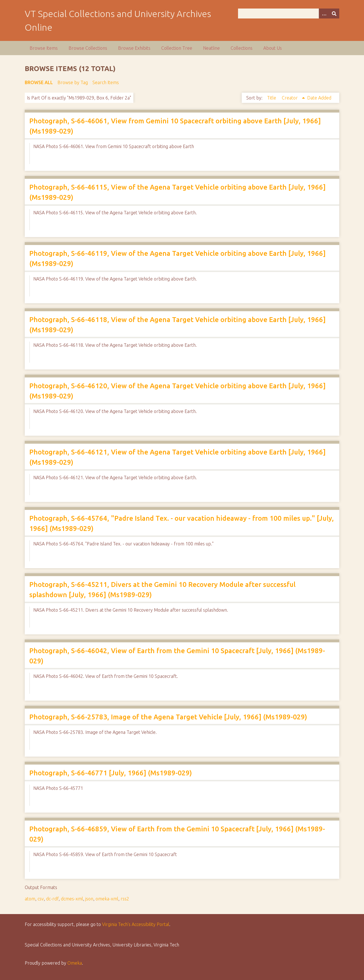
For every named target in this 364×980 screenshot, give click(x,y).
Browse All (39, 82)
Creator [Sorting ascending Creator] (290, 98)
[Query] (289, 14)
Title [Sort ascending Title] (272, 98)
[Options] (324, 14)
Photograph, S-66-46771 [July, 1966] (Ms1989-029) (111, 773)
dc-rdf (52, 899)
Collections (242, 48)
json (89, 899)
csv (41, 899)
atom (30, 899)
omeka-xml (107, 899)
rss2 (125, 899)
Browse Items (44, 48)
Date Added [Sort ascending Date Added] (319, 98)
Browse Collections (88, 48)
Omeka (75, 963)
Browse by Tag (73, 82)
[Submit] (334, 14)
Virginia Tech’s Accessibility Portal (136, 924)
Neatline (211, 48)
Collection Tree (177, 48)
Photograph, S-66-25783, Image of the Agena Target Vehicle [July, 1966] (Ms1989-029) (168, 717)
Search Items (106, 82)
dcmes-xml (72, 899)
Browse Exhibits (134, 48)
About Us (273, 48)
